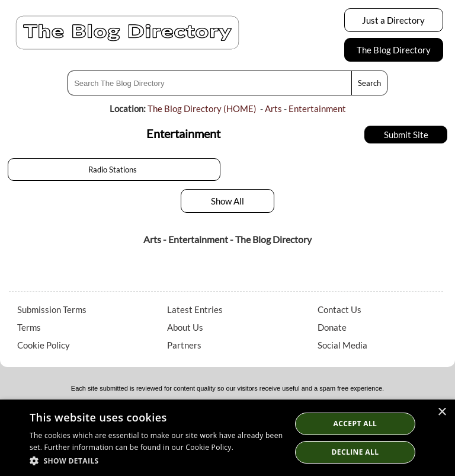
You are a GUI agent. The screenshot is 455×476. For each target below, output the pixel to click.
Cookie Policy (44, 345)
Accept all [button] (355, 424)
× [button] (442, 412)
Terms (29, 327)
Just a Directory (393, 20)
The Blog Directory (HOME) (202, 108)
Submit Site (406, 135)
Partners (184, 345)
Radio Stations (114, 170)
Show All (227, 201)
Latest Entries (195, 309)
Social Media (342, 345)
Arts (273, 108)
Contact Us (339, 309)
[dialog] (227, 438)
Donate (332, 327)
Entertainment (317, 108)
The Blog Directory (394, 50)
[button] (156, 460)
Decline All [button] (355, 452)
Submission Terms (52, 309)
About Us (185, 327)
